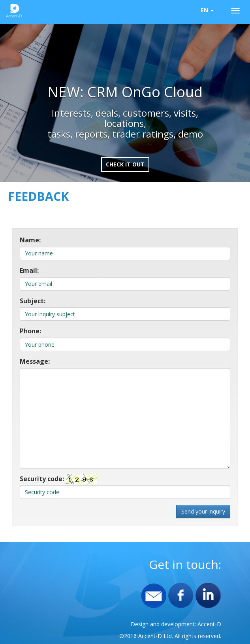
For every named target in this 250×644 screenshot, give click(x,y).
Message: (35, 361)
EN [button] (207, 10)
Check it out (125, 164)
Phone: (30, 331)
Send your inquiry (203, 511)
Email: (29, 270)
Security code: (42, 479)
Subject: (33, 301)
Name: (30, 240)
